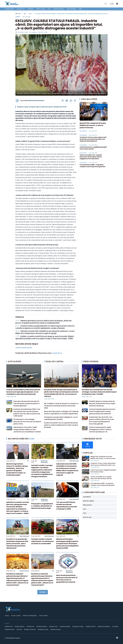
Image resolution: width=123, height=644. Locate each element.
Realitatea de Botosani (30, 629)
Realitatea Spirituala (42, 626)
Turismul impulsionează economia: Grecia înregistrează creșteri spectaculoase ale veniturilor (102, 411)
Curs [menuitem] (80, 9)
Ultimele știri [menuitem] (9, 9)
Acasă (18, 14)
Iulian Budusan (74, 461)
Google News (57, 353)
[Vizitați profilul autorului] (17, 101)
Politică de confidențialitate (30, 616)
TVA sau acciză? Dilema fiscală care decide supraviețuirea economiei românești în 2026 (67, 506)
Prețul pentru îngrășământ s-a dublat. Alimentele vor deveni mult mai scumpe (42, 506)
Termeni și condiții (16, 616)
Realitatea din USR (91, 626)
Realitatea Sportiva (20, 626)
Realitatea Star (31, 626)
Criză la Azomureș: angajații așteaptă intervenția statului (93, 148)
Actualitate (83, 131)
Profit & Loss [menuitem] (41, 9)
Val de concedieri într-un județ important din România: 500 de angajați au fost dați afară (91, 157)
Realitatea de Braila (56, 629)
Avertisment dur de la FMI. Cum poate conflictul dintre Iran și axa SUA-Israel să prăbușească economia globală (101, 420)
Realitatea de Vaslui (43, 629)
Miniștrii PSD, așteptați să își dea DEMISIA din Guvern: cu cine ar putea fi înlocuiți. (93, 125)
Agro (30, 14)
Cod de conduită (43, 616)
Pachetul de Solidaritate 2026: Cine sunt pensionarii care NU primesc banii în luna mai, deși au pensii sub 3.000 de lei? (27, 413)
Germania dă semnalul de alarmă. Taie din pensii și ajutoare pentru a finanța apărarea (26, 404)
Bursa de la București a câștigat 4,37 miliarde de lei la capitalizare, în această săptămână (61, 413)
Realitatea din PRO (10, 629)
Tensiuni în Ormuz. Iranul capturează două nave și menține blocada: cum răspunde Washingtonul (93, 139)
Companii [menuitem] (30, 9)
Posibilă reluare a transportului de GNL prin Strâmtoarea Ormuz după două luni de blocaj (102, 404)
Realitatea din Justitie (78, 626)
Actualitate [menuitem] (21, 9)
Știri (25, 14)
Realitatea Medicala (65, 626)
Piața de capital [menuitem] (59, 9)
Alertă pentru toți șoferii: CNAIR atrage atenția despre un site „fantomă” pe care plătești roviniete (27, 430)
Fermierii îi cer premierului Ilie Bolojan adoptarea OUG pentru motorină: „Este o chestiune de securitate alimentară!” (17, 544)
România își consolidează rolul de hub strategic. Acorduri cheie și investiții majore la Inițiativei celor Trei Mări (99, 392)
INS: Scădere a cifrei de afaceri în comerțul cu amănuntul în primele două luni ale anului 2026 (61, 406)
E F (28, 461)
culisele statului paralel (24, 347)
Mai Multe (43, 592)
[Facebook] (117, 4)
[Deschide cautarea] (106, 4)
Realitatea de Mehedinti (104, 626)
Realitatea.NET (9, 626)
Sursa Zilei (19, 629)
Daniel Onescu (24, 571)
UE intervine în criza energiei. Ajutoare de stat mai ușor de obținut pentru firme (27, 422)
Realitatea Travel (53, 626)
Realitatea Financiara (35, 101)
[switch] (112, 4)
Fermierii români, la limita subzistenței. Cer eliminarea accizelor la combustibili (42, 541)
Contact (7, 616)
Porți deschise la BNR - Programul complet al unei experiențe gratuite (93, 166)
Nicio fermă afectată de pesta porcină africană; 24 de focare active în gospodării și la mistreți (67, 579)
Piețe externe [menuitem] (71, 9)
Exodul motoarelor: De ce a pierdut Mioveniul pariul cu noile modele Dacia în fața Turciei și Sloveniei (61, 425)
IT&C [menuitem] (49, 9)
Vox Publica (115, 626)
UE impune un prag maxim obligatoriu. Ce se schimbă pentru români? (61, 418)
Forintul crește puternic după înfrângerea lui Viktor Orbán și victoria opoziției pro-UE (100, 430)
